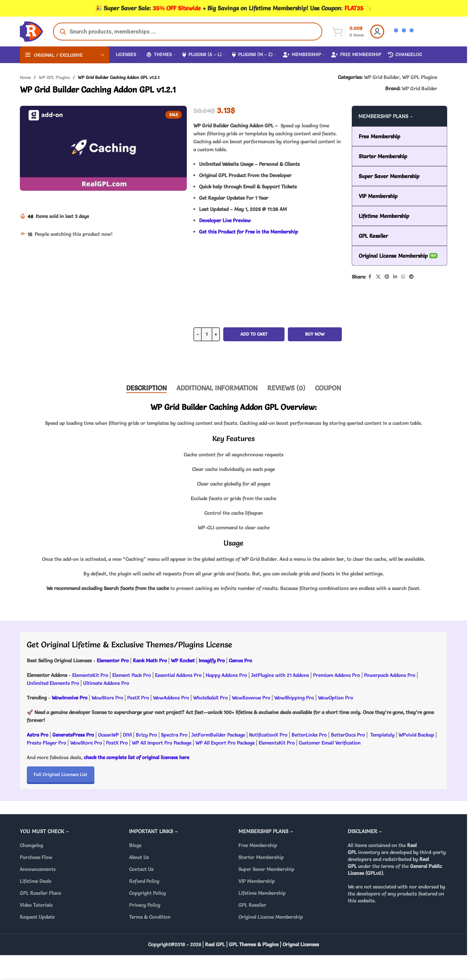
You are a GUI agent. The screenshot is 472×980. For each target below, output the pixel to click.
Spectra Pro (174, 735)
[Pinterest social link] (387, 277)
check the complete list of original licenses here (136, 757)
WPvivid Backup (417, 735)
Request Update (37, 917)
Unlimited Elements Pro (53, 683)
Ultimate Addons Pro (106, 683)
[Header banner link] (234, 8)
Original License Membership (271, 917)
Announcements (38, 869)
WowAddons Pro (171, 698)
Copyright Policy (148, 893)
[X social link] (378, 277)
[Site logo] (31, 30)
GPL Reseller (252, 905)
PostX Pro (138, 698)
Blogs (135, 845)
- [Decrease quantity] (198, 334)
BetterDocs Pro (348, 735)
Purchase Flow (36, 857)
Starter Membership (261, 857)
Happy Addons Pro (226, 675)
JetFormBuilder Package (218, 735)
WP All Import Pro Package (162, 743)
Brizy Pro (146, 735)
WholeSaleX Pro (210, 698)
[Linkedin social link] (395, 277)
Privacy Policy (145, 905)
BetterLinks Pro (309, 735)
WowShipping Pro (294, 698)
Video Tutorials (36, 905)
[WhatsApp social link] (403, 277)
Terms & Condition (150, 917)
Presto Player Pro (47, 743)
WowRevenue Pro (251, 698)
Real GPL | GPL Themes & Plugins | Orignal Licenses (262, 944)
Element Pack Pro (132, 675)
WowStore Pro (107, 698)
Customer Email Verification (330, 743)
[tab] (146, 388)
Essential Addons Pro (178, 675)
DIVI (128, 735)
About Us (139, 857)
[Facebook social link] (370, 277)
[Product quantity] (207, 334)
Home (25, 77)
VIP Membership (257, 881)
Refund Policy (144, 881)
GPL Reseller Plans (41, 893)
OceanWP (109, 735)
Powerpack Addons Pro (390, 675)
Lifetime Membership (262, 893)
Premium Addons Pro (337, 675)
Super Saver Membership (266, 869)
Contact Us (141, 869)
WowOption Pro (336, 698)
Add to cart (254, 334)
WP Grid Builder (382, 77)
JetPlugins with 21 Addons (280, 675)
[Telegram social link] (411, 277)
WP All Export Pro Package (225, 743)
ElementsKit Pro (90, 675)
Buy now (315, 334)
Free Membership (258, 845)
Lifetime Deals (36, 881)
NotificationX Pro (268, 735)
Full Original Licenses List (61, 774)
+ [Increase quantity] (216, 334)
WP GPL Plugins (54, 77)
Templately (382, 735)
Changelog (31, 845)
